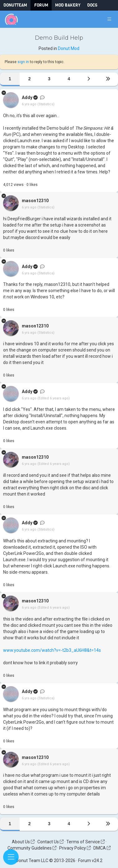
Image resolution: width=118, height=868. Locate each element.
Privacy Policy (75, 848)
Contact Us (50, 842)
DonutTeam (15, 5)
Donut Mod (69, 48)
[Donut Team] (11, 19)
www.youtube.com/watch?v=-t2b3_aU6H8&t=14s (52, 650)
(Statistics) (46, 105)
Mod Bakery (68, 5)
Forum (41, 5)
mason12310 (35, 201)
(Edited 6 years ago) (54, 398)
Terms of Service (85, 842)
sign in (23, 62)
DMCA (102, 848)
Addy (27, 98)
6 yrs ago (29, 105)
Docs (92, 5)
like (32, 185)
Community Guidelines (32, 848)
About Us (23, 842)
